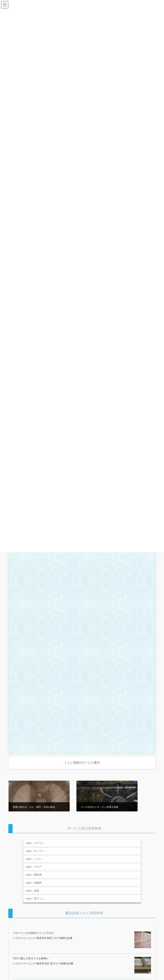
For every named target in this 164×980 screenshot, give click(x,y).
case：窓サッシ (35, 899)
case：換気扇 (34, 875)
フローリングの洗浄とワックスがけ (33, 933)
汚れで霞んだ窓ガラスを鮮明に (31, 958)
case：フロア (34, 867)
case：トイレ (34, 859)
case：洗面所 (34, 883)
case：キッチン (35, 851)
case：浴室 (32, 891)
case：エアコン (35, 843)
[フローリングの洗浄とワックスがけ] (143, 940)
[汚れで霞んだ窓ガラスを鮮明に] (143, 966)
